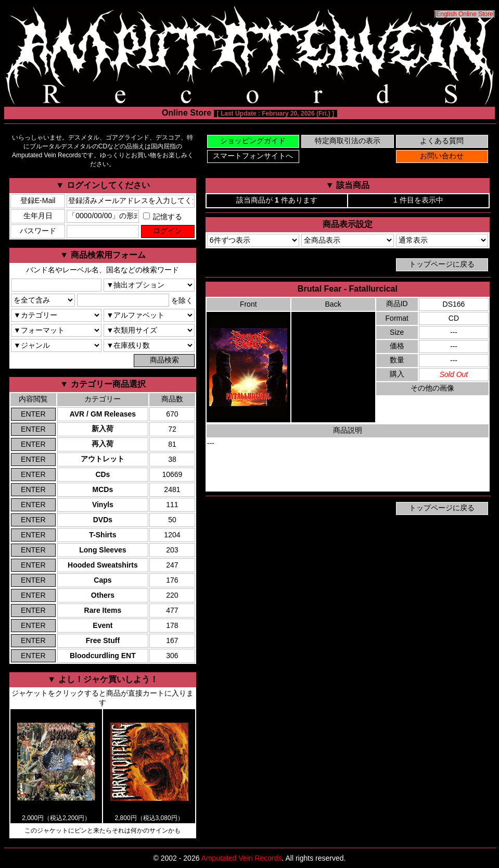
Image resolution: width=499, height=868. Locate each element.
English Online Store (464, 14)
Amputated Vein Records (242, 858)
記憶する (163, 217)
